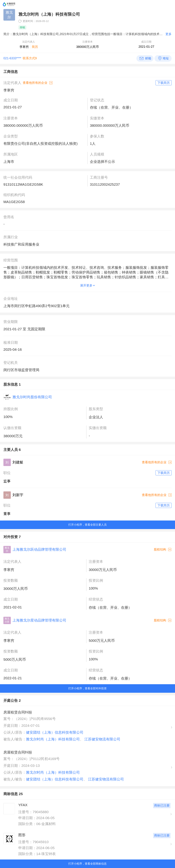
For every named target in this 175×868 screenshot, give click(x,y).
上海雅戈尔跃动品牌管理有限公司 (39, 549)
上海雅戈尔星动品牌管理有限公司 (39, 620)
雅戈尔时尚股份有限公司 (32, 397)
